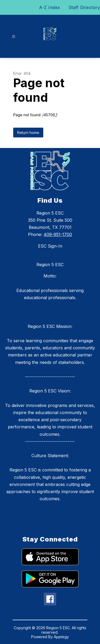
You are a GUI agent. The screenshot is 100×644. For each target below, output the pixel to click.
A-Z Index (50, 7)
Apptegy (61, 637)
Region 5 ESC (50, 265)
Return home (28, 133)
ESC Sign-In (50, 246)
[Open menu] (14, 37)
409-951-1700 (58, 234)
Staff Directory (84, 7)
